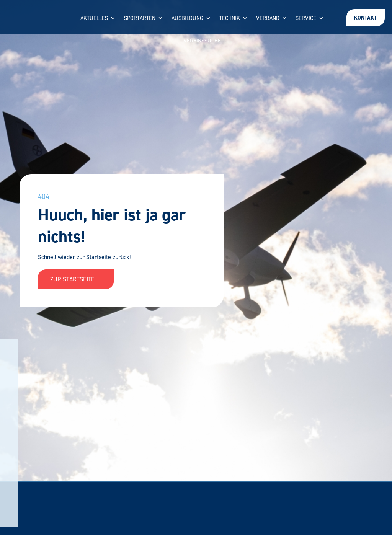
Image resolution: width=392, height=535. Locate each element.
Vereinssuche (202, 41)
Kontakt (366, 18)
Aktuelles (94, 19)
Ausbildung (187, 19)
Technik (230, 19)
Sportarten (140, 19)
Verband (268, 19)
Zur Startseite (76, 279)
